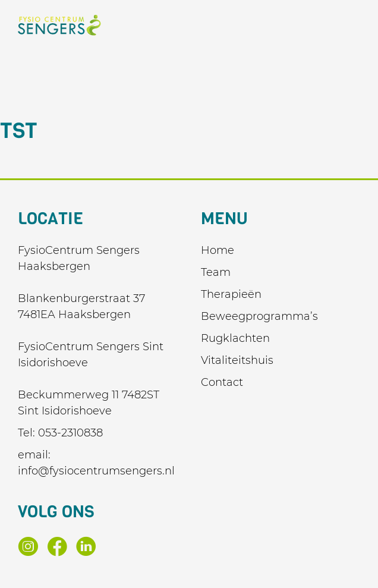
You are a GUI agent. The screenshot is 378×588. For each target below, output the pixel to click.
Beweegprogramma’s (259, 316)
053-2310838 (70, 433)
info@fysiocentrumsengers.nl (96, 471)
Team (216, 272)
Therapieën (231, 294)
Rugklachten (235, 338)
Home (218, 250)
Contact (222, 382)
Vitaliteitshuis (237, 360)
